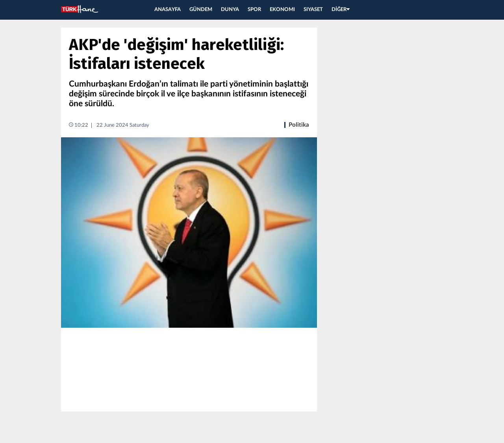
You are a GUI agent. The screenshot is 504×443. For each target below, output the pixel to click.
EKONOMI (282, 10)
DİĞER (341, 10)
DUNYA (230, 10)
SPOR (254, 10)
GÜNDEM (201, 10)
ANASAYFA (168, 10)
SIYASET (313, 10)
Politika (299, 125)
